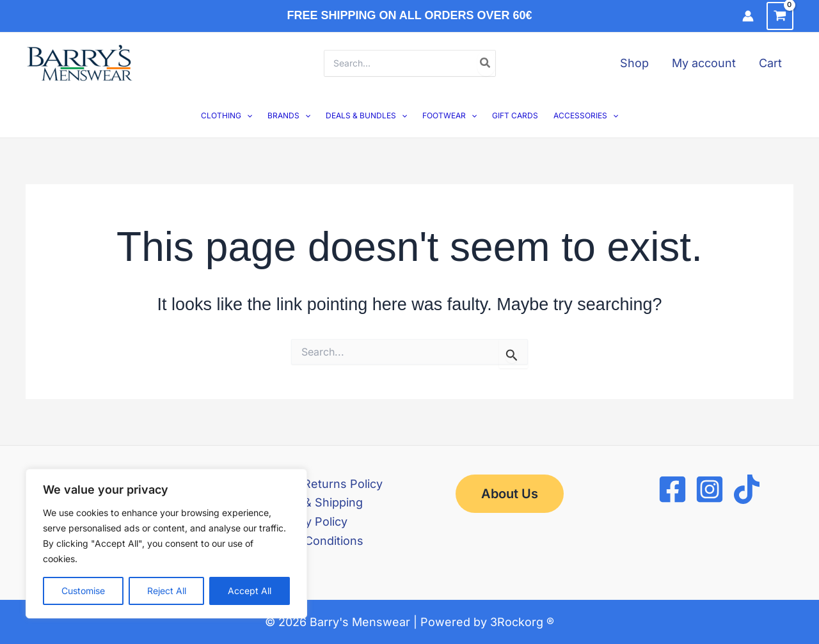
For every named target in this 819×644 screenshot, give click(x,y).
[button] (247, 115)
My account (704, 63)
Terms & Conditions (309, 541)
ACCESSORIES (586, 115)
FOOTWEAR (449, 115)
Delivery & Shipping (309, 502)
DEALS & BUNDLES (366, 115)
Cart (770, 63)
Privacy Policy (309, 522)
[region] (166, 544)
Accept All (250, 591)
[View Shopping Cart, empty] (780, 16)
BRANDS (289, 115)
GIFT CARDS (515, 115)
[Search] (486, 63)
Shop (634, 63)
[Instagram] (710, 489)
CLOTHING (227, 115)
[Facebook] (672, 489)
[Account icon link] (748, 16)
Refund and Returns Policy (309, 484)
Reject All (167, 591)
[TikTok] (747, 489)
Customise (83, 591)
